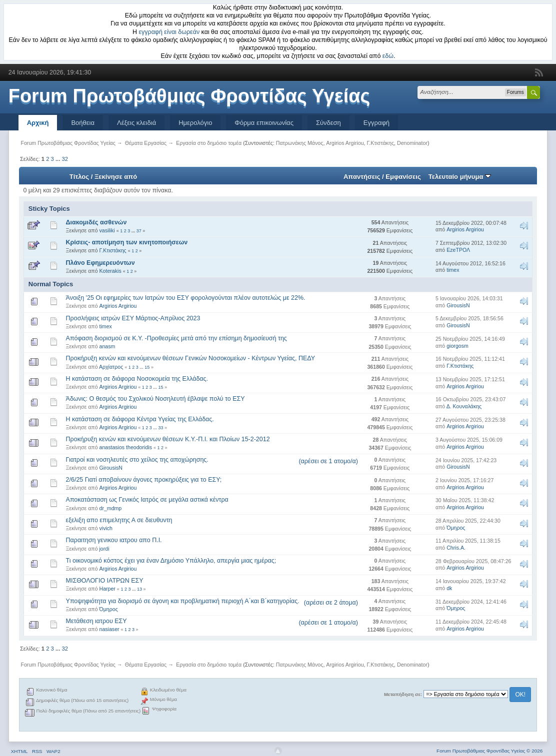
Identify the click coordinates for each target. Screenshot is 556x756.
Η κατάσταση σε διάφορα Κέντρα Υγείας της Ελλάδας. (140, 419)
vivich (106, 528)
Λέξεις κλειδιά (136, 123)
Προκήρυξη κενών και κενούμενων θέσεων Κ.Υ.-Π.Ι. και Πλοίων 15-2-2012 (168, 439)
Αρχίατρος (111, 367)
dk (449, 588)
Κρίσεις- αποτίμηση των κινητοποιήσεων (127, 242)
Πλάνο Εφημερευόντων (100, 263)
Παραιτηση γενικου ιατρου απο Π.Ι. (114, 540)
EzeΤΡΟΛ (458, 250)
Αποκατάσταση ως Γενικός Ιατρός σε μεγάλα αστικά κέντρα (147, 500)
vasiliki (107, 230)
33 (160, 428)
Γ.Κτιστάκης (380, 143)
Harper (107, 589)
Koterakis (110, 271)
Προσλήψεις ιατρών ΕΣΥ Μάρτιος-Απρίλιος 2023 (133, 318)
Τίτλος (79, 177)
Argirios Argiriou (345, 143)
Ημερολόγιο (195, 123)
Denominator (412, 143)
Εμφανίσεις (403, 177)
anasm (107, 346)
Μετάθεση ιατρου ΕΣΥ (96, 621)
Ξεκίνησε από (116, 177)
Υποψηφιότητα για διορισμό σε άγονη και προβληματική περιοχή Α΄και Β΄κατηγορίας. (183, 601)
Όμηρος (456, 528)
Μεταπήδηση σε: (403, 694)
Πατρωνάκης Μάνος (300, 143)
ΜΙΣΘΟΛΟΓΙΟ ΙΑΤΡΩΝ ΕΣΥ (105, 581)
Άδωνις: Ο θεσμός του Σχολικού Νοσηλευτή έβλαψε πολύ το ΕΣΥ (155, 399)
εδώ (388, 56)
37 (139, 231)
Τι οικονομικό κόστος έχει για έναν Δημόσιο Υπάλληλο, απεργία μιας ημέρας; (171, 561)
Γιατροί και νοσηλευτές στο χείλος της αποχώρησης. (137, 460)
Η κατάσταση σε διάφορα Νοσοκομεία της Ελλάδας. (137, 379)
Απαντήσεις (362, 177)
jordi (104, 549)
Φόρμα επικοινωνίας (264, 123)
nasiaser (109, 629)
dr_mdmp (111, 508)
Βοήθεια (83, 123)
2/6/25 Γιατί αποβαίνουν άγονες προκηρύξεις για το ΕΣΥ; (144, 480)
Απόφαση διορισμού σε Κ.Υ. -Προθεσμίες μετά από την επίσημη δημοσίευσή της (176, 338)
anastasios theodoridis (126, 447)
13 (139, 589)
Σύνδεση (328, 123)
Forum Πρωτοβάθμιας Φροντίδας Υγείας (189, 96)
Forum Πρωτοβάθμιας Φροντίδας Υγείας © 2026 (489, 751)
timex (453, 270)
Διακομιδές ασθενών (96, 222)
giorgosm (457, 346)
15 (147, 367)
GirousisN (458, 305)
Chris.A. (456, 548)
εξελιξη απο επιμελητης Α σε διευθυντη (119, 520)
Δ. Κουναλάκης (464, 406)
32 (64, 159)
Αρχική (38, 123)
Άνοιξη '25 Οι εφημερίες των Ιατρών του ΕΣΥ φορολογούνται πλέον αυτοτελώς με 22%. (186, 298)
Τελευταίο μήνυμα (460, 177)
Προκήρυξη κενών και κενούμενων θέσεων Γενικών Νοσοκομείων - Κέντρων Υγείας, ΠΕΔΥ (190, 358)
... (58, 159)
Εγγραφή (376, 123)
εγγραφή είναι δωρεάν (169, 32)
